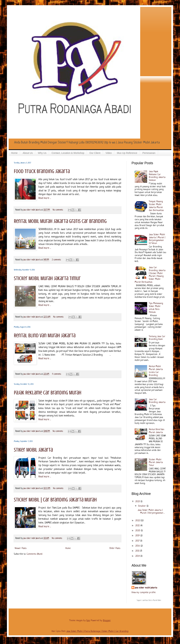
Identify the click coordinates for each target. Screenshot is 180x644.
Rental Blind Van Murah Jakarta (45, 336)
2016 (138, 546)
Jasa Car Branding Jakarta (157, 401)
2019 (138, 536)
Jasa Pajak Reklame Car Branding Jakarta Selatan (157, 176)
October (142, 506)
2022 (138, 521)
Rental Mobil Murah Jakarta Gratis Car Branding (60, 221)
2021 (138, 526)
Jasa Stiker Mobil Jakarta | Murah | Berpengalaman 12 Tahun (157, 239)
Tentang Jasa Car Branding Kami (157, 338)
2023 (138, 502)
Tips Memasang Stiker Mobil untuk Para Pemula (156, 308)
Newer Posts (21, 548)
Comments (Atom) (34, 554)
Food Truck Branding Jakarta (42, 171)
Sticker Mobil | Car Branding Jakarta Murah (55, 500)
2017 (138, 541)
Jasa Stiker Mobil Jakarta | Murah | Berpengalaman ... (151, 512)
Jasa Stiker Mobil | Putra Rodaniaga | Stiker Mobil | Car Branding (97, 631)
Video (109, 153)
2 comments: (57, 260)
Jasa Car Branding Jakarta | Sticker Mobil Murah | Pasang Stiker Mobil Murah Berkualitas (150, 275)
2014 (138, 556)
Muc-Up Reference (127, 153)
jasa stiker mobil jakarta (32, 210)
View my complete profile (144, 592)
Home (14, 153)
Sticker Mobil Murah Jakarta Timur (47, 278)
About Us (28, 153)
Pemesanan (149, 153)
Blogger (107, 621)
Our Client (95, 153)
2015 (138, 551)
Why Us (42, 153)
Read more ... (45, 198)
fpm (88, 621)
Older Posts (115, 548)
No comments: (58, 210)
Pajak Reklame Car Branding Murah (48, 393)
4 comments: (57, 374)
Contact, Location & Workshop (68, 153)
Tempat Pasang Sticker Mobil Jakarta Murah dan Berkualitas (156, 206)
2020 (138, 531)
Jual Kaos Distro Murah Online (152, 600)
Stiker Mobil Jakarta (33, 450)
